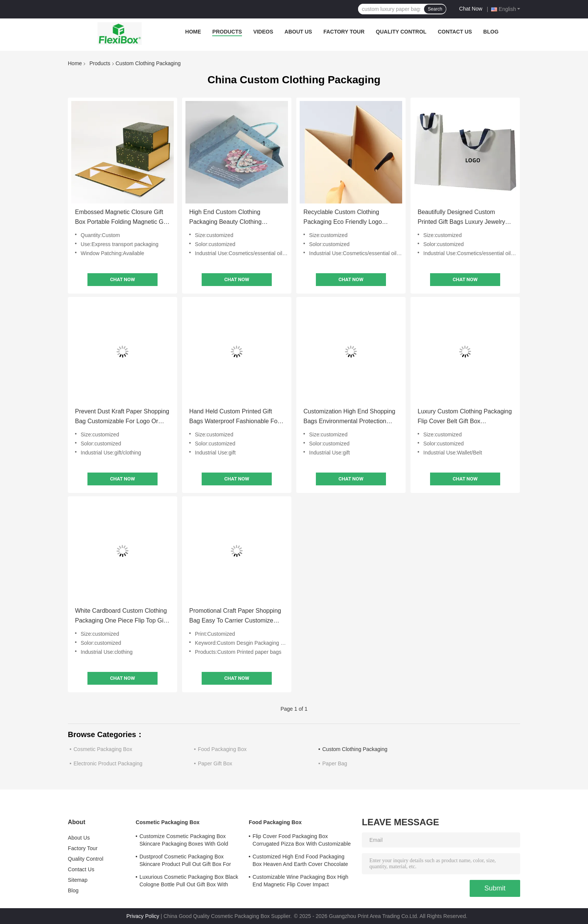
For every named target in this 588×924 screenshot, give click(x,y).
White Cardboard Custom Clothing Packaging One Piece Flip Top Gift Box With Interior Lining (121, 617)
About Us (298, 32)
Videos (263, 32)
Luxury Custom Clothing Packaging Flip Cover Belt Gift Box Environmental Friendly (465, 417)
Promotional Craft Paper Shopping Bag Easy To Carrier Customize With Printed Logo (235, 617)
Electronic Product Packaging (108, 763)
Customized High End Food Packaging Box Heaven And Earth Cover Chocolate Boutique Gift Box (300, 861)
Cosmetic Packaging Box (103, 749)
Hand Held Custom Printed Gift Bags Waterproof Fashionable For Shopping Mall (234, 417)
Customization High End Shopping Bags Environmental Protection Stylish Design (349, 417)
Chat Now (471, 9)
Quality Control (401, 32)
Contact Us (455, 32)
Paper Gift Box (215, 763)
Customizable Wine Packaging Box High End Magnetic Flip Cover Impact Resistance (300, 882)
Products (227, 32)
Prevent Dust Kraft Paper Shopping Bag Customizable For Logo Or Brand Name (122, 417)
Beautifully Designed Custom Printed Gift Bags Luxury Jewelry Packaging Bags (461, 218)
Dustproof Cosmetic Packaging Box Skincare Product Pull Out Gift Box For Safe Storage (185, 861)
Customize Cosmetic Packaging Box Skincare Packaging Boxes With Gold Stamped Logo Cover (184, 841)
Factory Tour (344, 32)
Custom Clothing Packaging (355, 749)
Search (435, 9)
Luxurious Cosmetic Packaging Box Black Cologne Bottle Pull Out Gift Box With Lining (189, 882)
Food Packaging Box (222, 749)
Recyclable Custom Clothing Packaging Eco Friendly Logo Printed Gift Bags (343, 218)
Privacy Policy (143, 916)
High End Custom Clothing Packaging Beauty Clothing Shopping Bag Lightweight (225, 218)
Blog (491, 32)
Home (193, 32)
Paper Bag (335, 763)
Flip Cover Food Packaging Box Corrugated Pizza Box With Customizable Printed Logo (302, 841)
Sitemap (78, 880)
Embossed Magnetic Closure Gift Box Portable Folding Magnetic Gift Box (122, 218)
